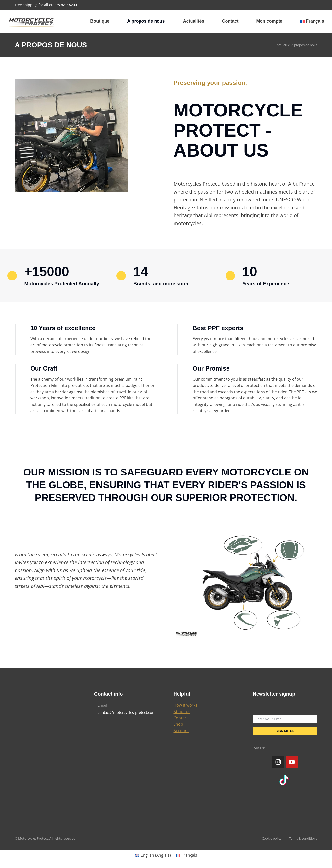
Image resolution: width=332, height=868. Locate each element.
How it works (185, 705)
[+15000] (12, 276)
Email (102, 705)
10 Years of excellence (63, 328)
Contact (181, 718)
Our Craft (44, 368)
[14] (121, 276)
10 (250, 271)
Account (181, 731)
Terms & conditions (303, 838)
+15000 (47, 271)
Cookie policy (272, 838)
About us (182, 712)
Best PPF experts (218, 328)
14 (141, 271)
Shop (178, 724)
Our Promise (211, 368)
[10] (230, 276)
